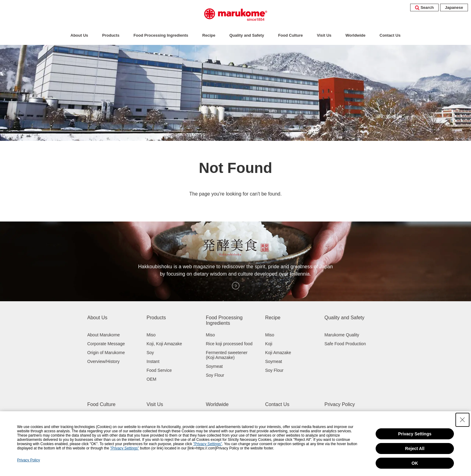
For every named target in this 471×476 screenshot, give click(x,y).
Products (111, 35)
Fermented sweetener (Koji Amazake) (227, 355)
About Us (79, 35)
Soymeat (214, 366)
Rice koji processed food (229, 344)
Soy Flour (215, 375)
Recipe (209, 35)
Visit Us (324, 35)
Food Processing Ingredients (161, 35)
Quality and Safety (247, 35)
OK (415, 463)
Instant (153, 361)
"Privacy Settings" (208, 444)
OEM (152, 379)
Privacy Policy (340, 404)
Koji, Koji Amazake (164, 344)
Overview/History (104, 361)
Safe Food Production (345, 344)
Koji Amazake (278, 353)
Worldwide (355, 35)
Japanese (454, 7)
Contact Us (390, 35)
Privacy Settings (415, 434)
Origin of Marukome (106, 353)
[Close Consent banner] (462, 420)
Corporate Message (106, 344)
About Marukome (104, 335)
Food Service (159, 370)
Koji (269, 344)
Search (424, 7)
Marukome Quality (342, 335)
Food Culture (291, 35)
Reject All (415, 449)
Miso (151, 335)
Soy (150, 353)
